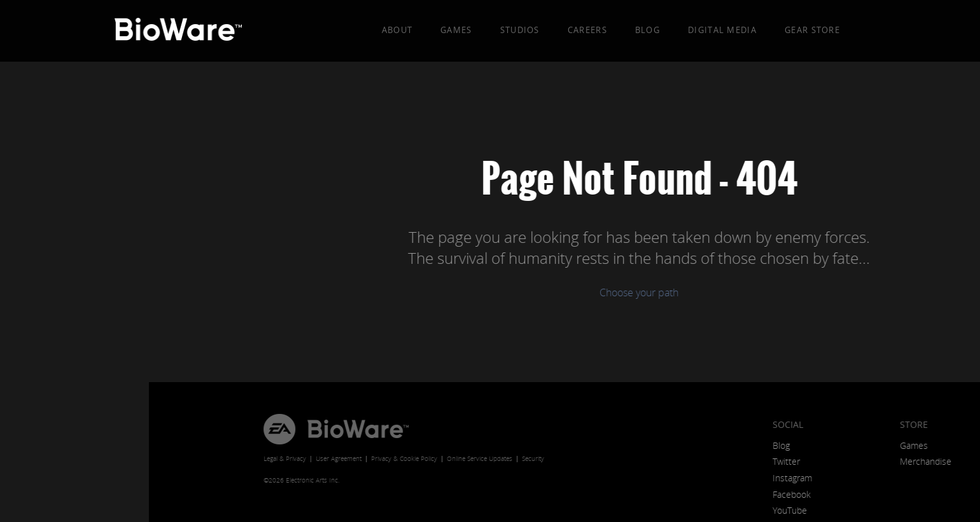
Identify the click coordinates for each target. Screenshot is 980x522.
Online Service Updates (331, 459)
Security (384, 459)
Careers (587, 30)
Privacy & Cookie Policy (255, 459)
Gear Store (812, 30)
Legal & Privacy (136, 459)
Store (765, 424)
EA (130, 429)
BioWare (209, 429)
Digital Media (722, 30)
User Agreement (190, 459)
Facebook (643, 494)
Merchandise (777, 461)
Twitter (637, 461)
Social (639, 424)
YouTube (641, 510)
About (397, 30)
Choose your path (490, 292)
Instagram (643, 478)
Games (456, 30)
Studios (520, 30)
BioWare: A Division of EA (179, 31)
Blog (647, 30)
